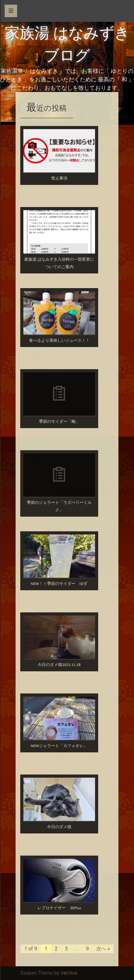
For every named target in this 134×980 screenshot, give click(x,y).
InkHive (69, 973)
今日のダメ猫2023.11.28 (59, 665)
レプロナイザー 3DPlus (59, 908)
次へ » (103, 949)
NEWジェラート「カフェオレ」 (59, 746)
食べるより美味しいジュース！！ (59, 340)
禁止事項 (59, 178)
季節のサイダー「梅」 (59, 421)
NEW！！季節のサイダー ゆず (59, 584)
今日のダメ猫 (59, 827)
